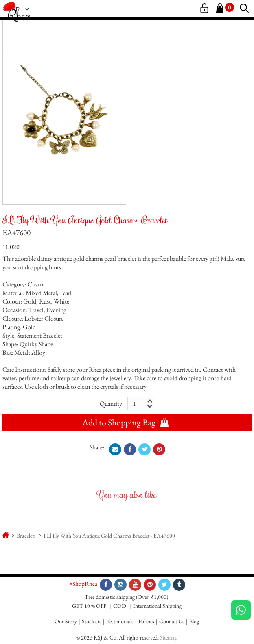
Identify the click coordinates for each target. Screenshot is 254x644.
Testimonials (120, 621)
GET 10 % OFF (89, 606)
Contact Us (172, 621)
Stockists (92, 621)
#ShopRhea (83, 584)
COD (120, 606)
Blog (194, 621)
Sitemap (169, 637)
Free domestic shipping (110, 597)
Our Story (66, 621)
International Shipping (157, 606)
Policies (146, 621)
